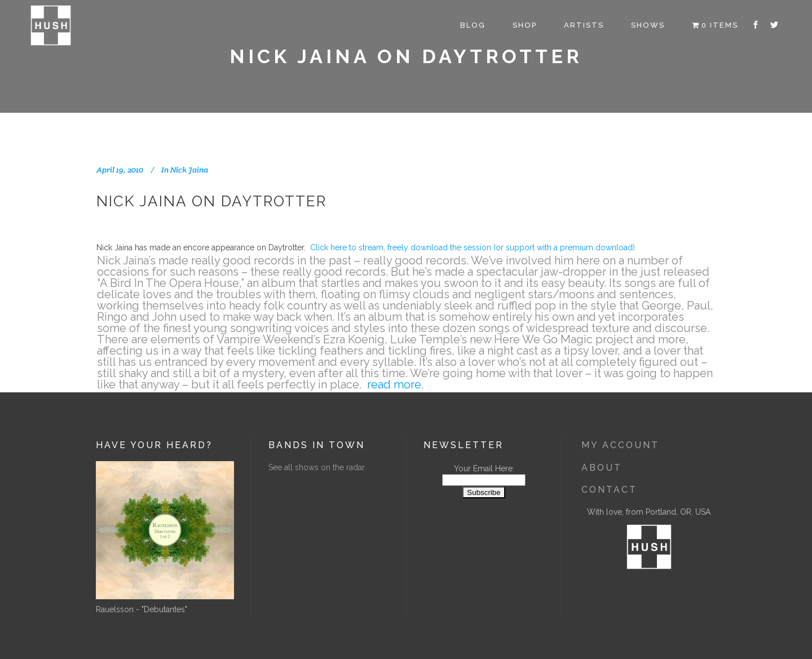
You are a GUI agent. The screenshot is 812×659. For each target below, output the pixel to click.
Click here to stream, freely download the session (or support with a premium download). (473, 247)
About (602, 468)
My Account (620, 445)
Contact (609, 490)
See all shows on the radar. (317, 467)
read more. (395, 384)
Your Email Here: (484, 468)
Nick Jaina (189, 170)
